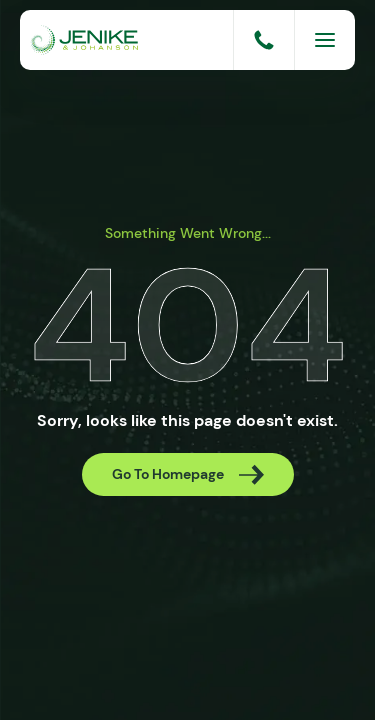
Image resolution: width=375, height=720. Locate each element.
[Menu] (325, 40)
